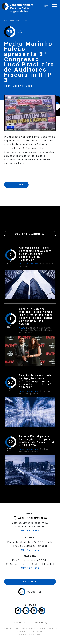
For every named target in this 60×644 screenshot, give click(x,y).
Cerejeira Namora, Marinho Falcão (18, 8)
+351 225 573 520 (33, 518)
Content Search (30, 234)
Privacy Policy (40, 623)
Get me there (30, 530)
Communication (16, 21)
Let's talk (16, 185)
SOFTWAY (36, 634)
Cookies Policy (21, 623)
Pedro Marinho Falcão (18, 86)
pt (46, 6)
